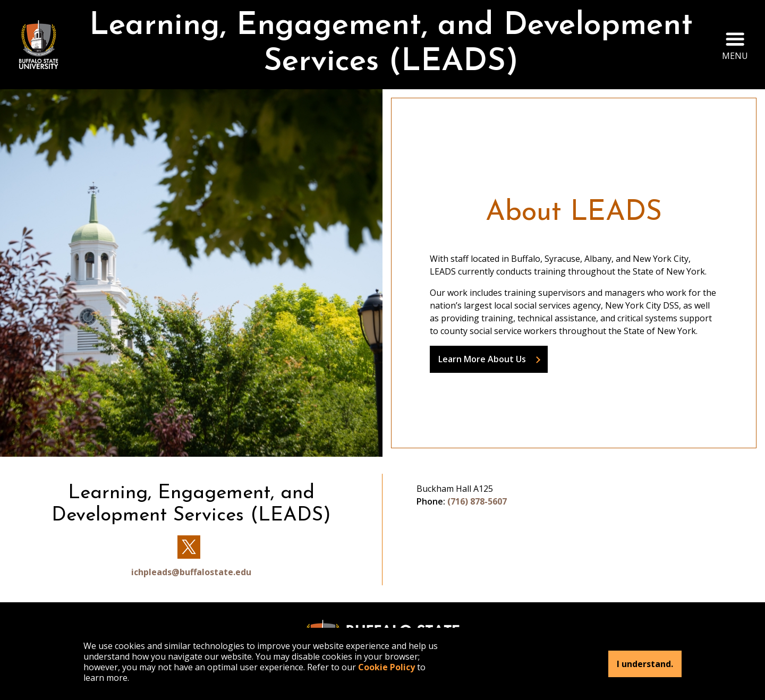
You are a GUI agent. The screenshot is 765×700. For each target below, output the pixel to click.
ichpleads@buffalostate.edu (191, 572)
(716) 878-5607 (477, 501)
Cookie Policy (386, 667)
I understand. (645, 664)
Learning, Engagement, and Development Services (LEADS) (391, 44)
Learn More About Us (482, 359)
